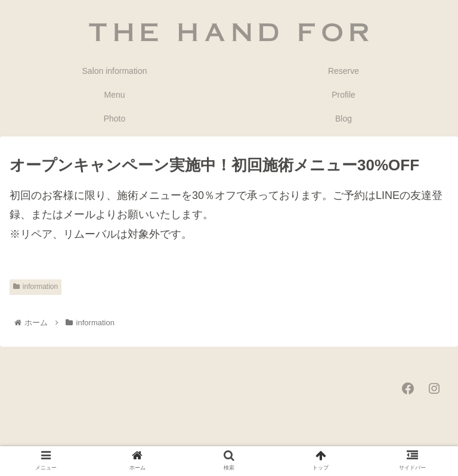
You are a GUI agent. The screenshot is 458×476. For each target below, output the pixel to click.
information (35, 287)
